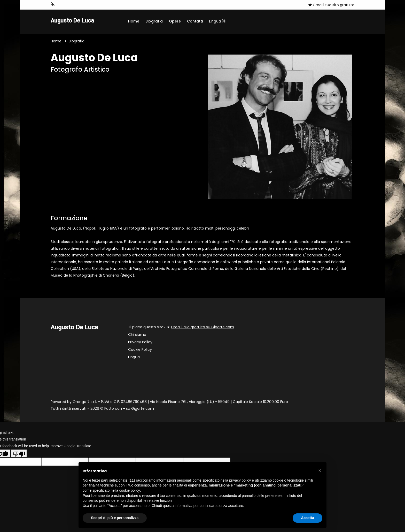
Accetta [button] (307, 518)
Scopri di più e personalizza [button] (115, 518)
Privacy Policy (140, 343)
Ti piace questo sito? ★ (181, 328)
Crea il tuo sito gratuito (331, 5)
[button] (320, 470)
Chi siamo (137, 335)
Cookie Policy (140, 350)
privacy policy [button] (240, 480)
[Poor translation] (19, 454)
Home (134, 21)
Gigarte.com (143, 409)
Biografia (154, 21)
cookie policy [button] (130, 490)
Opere (175, 21)
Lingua (217, 21)
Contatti (195, 21)
